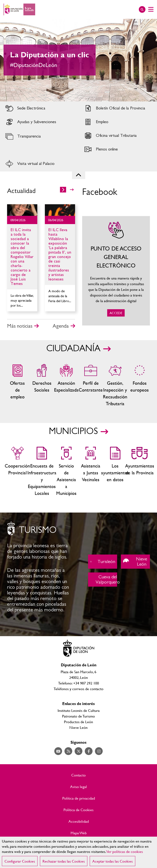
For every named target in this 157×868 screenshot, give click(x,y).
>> (72, 190)
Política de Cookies (78, 810)
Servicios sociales (42, 385)
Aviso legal (78, 787)
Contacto (78, 775)
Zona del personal (91, 385)
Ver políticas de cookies (125, 851)
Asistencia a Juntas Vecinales (91, 472)
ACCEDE (116, 271)
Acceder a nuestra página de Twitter (78, 751)
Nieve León (135, 562)
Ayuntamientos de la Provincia (139, 472)
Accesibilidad (79, 821)
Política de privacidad (79, 798)
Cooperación (17, 472)
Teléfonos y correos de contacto (78, 689)
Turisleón (103, 562)
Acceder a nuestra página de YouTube (58, 751)
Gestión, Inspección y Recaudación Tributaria (115, 385)
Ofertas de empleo (17, 385)
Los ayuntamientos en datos (115, 472)
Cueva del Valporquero (103, 580)
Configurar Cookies (20, 861)
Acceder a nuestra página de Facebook (89, 751)
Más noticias (20, 326)
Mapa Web (79, 833)
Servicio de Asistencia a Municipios (66, 472)
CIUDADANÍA (73, 349)
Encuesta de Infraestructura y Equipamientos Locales (42, 472)
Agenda (61, 326)
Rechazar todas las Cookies (64, 861)
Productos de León (78, 722)
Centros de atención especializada (66, 385)
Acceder (39, 108)
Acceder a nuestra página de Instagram (99, 751)
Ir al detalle (22, 210)
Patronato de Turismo (78, 716)
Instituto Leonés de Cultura (79, 710)
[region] (78, 852)
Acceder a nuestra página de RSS (68, 751)
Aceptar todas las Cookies (112, 861)
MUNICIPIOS (73, 431)
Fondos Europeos (139, 385)
